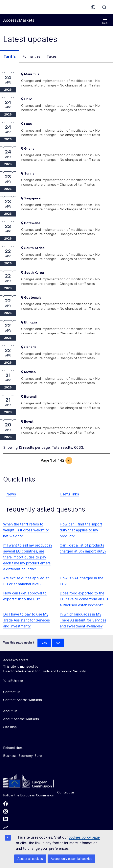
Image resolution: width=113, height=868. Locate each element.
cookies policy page (84, 837)
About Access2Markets (21, 719)
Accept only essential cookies (71, 859)
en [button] (93, 7)
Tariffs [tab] (10, 56)
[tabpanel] (56, 268)
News (11, 494)
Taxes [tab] (52, 56)
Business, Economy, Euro (23, 756)
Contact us (66, 792)
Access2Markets (16, 660)
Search (104, 7)
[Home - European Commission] (32, 782)
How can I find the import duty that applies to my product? (81, 530)
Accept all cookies (30, 859)
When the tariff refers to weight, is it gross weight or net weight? (26, 530)
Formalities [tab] (31, 56)
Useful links (69, 494)
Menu (105, 21)
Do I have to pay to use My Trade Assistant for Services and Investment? (26, 620)
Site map (10, 727)
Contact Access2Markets (23, 700)
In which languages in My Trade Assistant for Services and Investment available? (83, 620)
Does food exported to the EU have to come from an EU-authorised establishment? (85, 599)
